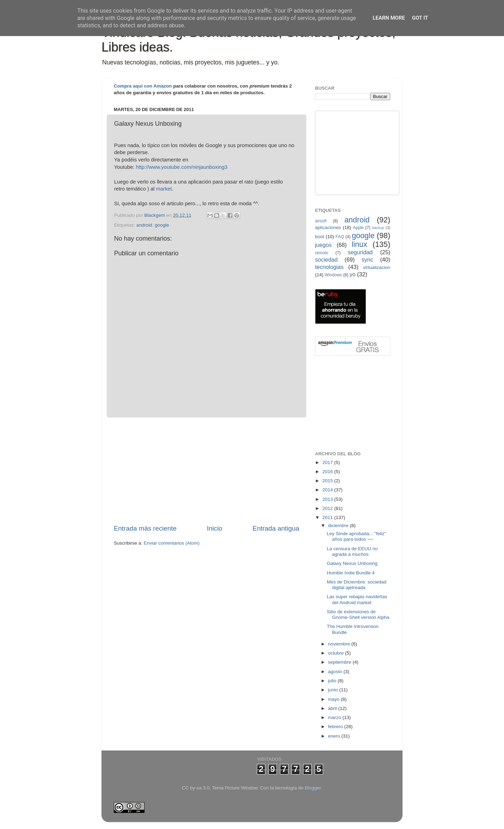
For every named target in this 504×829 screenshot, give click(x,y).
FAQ (340, 237)
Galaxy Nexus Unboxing (352, 563)
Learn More (389, 18)
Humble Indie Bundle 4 (351, 573)
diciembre (339, 526)
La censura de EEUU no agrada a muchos (352, 551)
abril (333, 708)
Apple (358, 228)
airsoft (321, 221)
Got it (420, 18)
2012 (328, 508)
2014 (328, 490)
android (144, 225)
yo (353, 274)
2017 (328, 462)
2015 (328, 481)
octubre (337, 653)
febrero (336, 727)
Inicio (215, 528)
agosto (336, 672)
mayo (334, 699)
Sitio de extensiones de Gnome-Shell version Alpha (358, 614)
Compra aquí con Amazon (143, 86)
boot (320, 237)
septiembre (340, 662)
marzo (335, 717)
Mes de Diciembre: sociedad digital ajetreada (357, 585)
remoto (322, 253)
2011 (328, 517)
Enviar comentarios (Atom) (172, 543)
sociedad (326, 260)
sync (367, 260)
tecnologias (329, 267)
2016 (328, 472)
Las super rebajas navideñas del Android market (357, 599)
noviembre (340, 644)
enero (335, 736)
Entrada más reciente (145, 528)
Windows (333, 275)
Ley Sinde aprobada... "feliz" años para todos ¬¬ (356, 536)
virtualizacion (377, 267)
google (162, 225)
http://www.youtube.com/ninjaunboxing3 (182, 167)
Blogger (313, 788)
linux (359, 244)
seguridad (360, 252)
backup (378, 228)
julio (333, 681)
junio (334, 690)
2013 (328, 499)
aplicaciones (328, 227)
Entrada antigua (276, 528)
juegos (323, 245)
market (164, 189)
